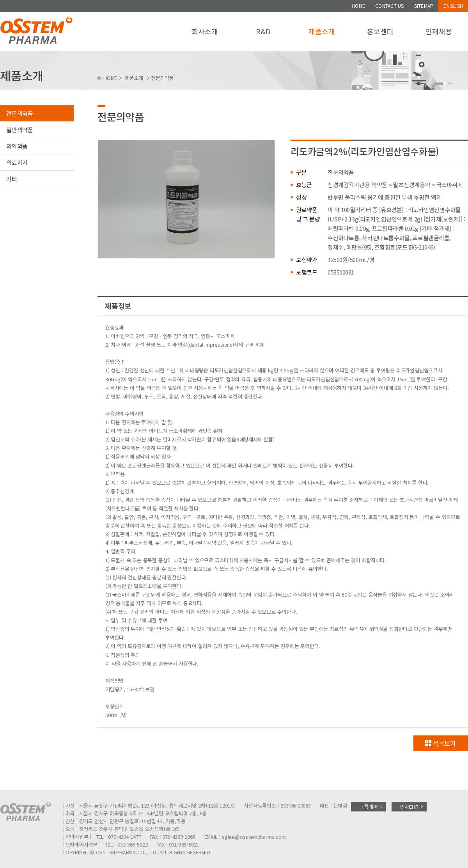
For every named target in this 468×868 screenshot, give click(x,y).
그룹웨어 (368, 807)
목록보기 (444, 743)
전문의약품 (20, 113)
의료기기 (17, 162)
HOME (358, 6)
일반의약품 (20, 130)
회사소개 (205, 31)
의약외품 (17, 146)
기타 (12, 179)
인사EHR (409, 807)
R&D (263, 31)
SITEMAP (424, 6)
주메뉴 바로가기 (0, 0)
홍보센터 (380, 31)
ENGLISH (453, 6)
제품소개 (322, 31)
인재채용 (439, 31)
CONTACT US (389, 6)
